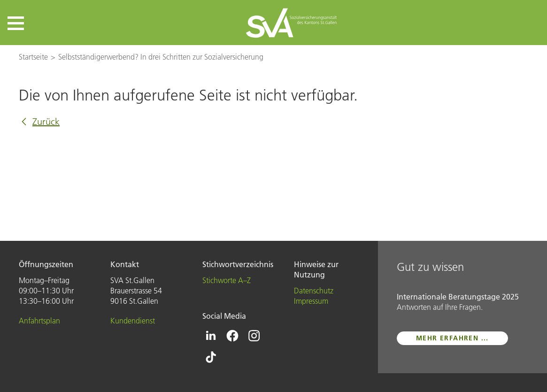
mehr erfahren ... (452, 338)
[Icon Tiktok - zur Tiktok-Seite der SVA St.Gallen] (211, 357)
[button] (16, 23)
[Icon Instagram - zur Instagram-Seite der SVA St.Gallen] (254, 336)
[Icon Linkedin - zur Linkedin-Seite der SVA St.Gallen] (211, 336)
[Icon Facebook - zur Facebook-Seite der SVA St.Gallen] (232, 336)
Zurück (46, 122)
